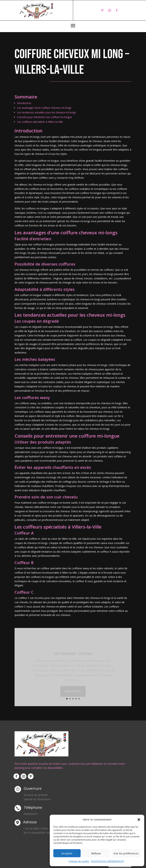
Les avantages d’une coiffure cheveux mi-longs (44, 108)
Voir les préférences (126, 853)
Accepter (67, 853)
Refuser (96, 853)
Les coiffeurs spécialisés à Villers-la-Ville (40, 122)
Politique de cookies (79, 861)
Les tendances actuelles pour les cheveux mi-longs (47, 112)
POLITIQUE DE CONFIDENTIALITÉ (107, 861)
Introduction (24, 103)
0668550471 (31, 814)
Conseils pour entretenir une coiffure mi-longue (44, 117)
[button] (139, 820)
